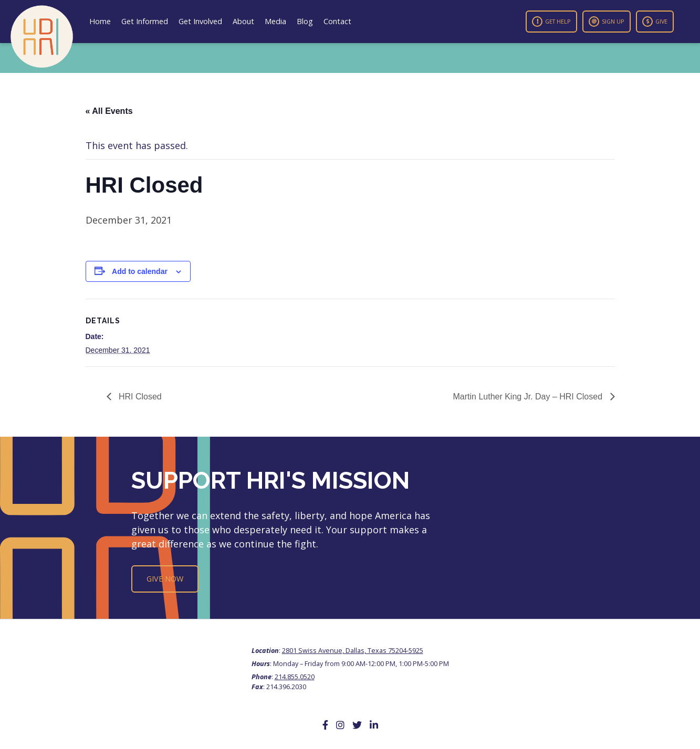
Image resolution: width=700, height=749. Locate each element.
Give (655, 22)
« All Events (109, 111)
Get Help (551, 22)
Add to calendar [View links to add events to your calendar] (140, 271)
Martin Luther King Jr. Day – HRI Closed (529, 397)
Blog (305, 21)
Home (100, 21)
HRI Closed (139, 397)
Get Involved (200, 21)
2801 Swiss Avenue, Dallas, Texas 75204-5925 (353, 650)
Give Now (165, 579)
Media (275, 21)
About (243, 21)
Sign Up (607, 22)
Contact (337, 21)
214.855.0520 (295, 677)
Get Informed (145, 21)
